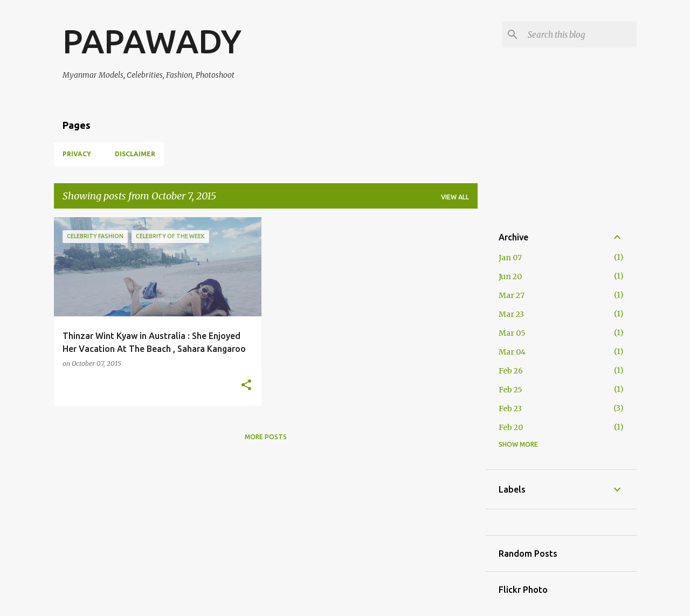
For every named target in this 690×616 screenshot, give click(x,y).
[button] (246, 386)
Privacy (77, 154)
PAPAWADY (152, 41)
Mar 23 (511, 314)
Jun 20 (510, 276)
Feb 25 (510, 390)
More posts (266, 437)
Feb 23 (510, 409)
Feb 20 (511, 427)
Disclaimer (135, 154)
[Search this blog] (580, 34)
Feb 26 (511, 371)
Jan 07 (510, 258)
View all (455, 197)
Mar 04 (512, 352)
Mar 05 (512, 333)
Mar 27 (512, 295)
